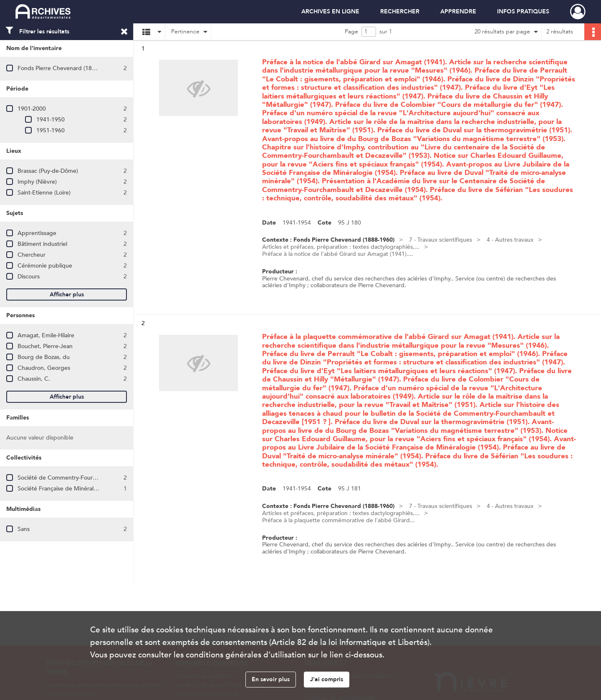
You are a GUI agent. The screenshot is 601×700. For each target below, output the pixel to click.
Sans (24, 529)
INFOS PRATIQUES (523, 11)
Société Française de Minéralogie (61, 489)
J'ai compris (327, 679)
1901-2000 (32, 109)
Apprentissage (37, 233)
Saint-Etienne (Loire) (44, 193)
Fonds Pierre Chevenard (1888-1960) (66, 68)
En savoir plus (271, 679)
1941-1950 (51, 120)
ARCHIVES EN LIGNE (330, 11)
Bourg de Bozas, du (44, 357)
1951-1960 (51, 130)
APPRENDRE (458, 11)
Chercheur (32, 255)
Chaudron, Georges (44, 368)
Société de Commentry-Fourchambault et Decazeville (88, 478)
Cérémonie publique (45, 266)
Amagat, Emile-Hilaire (46, 335)
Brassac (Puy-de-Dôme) (48, 171)
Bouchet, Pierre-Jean (45, 346)
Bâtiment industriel (42, 244)
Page (351, 32)
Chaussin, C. (34, 379)
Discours (29, 277)
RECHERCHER (400, 11)
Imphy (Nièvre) (37, 182)
